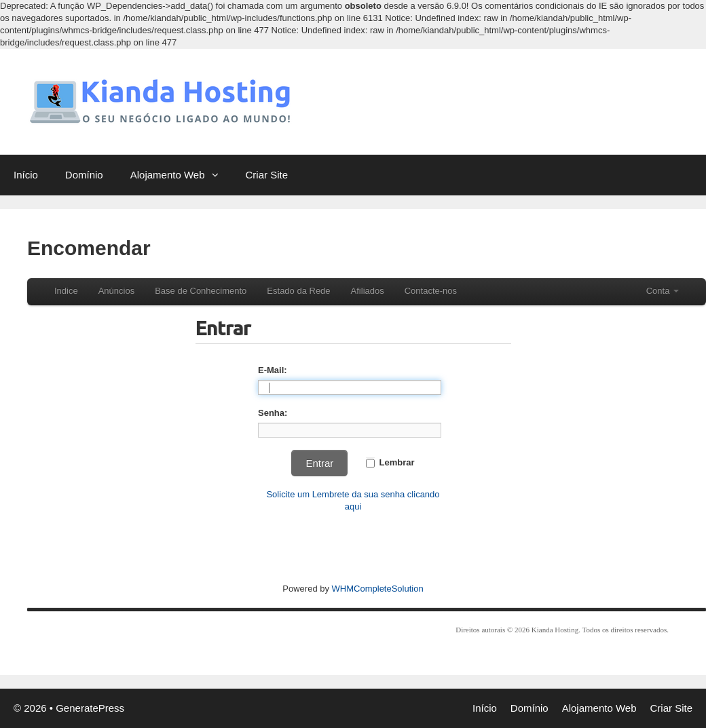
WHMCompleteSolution (378, 589)
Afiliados (368, 291)
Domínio (84, 175)
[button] (219, 175)
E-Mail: (273, 370)
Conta (663, 291)
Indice (66, 291)
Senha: (273, 413)
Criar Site (267, 175)
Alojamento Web (181, 175)
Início (26, 175)
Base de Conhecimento (201, 291)
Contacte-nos (431, 291)
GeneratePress (90, 708)
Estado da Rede (298, 291)
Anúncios (116, 291)
